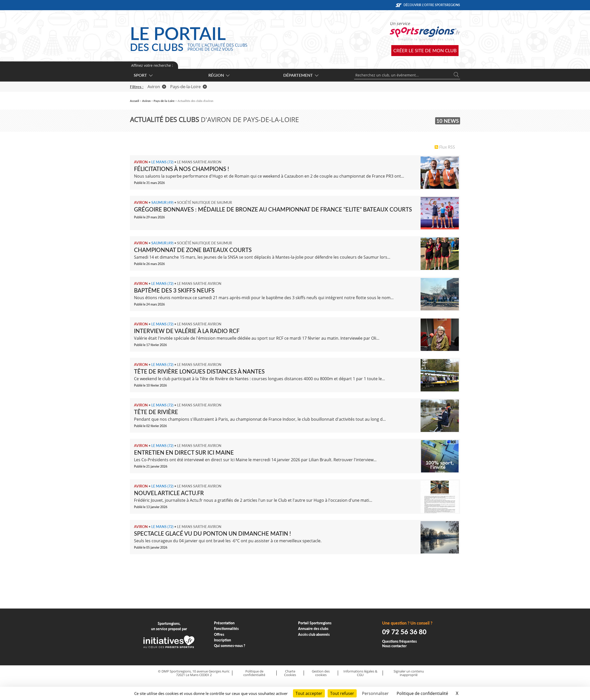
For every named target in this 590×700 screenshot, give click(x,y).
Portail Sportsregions (315, 623)
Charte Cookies (290, 673)
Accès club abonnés (314, 634)
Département (301, 75)
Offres (219, 634)
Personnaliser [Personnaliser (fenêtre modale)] (375, 693)
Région (219, 75)
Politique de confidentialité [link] (422, 693)
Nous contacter (394, 646)
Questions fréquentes (399, 641)
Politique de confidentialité (254, 673)
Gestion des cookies (321, 673)
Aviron (157, 87)
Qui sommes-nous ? (230, 646)
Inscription (223, 640)
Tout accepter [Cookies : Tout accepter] (309, 693)
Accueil (135, 101)
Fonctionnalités (226, 629)
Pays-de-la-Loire (189, 87)
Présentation (224, 623)
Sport (143, 75)
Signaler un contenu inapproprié (409, 673)
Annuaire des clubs (313, 629)
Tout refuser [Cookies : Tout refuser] (342, 693)
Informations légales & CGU (360, 673)
